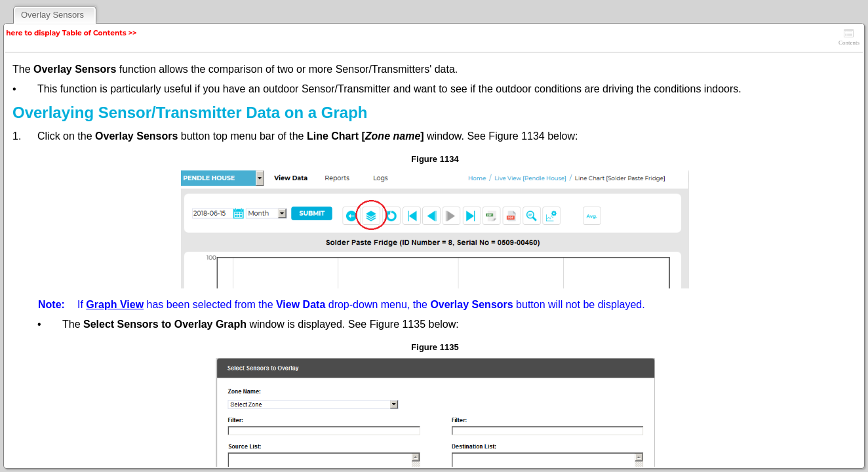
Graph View (115, 305)
